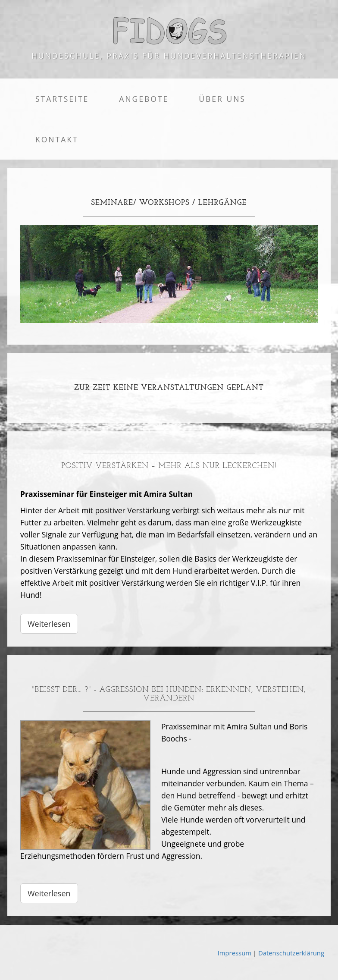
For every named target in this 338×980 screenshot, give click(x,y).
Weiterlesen (49, 624)
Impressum (235, 953)
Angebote (144, 99)
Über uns (222, 99)
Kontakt (57, 139)
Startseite (62, 99)
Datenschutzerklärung (291, 953)
